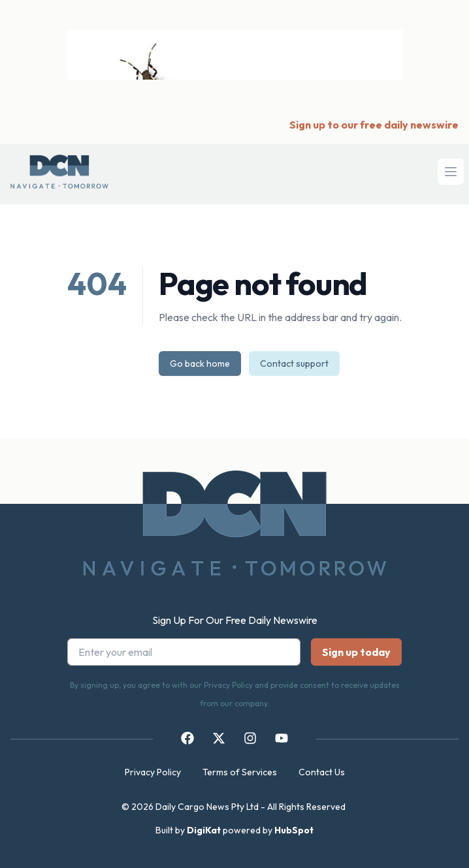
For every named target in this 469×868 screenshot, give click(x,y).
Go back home (200, 364)
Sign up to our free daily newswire (374, 125)
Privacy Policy (153, 772)
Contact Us (322, 772)
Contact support (294, 364)
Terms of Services (240, 772)
